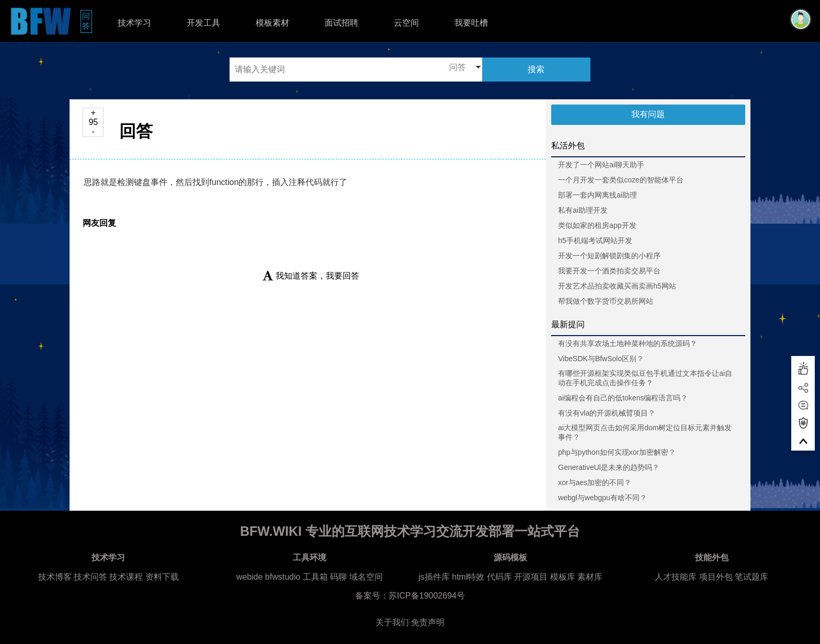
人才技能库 (676, 577)
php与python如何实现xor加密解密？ (617, 452)
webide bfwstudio (270, 577)
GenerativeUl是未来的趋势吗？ (609, 467)
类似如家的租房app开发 (597, 225)
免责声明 (428, 622)
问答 (87, 21)
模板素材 (272, 23)
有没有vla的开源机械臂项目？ (607, 413)
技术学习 (134, 23)
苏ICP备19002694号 (427, 596)
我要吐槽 (471, 23)
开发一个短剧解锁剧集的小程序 (609, 256)
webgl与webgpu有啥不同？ (602, 498)
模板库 (563, 577)
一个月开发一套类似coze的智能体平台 (621, 180)
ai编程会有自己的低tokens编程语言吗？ (623, 398)
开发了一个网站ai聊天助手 (601, 165)
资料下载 (162, 577)
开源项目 (531, 577)
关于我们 (392, 622)
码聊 (338, 577)
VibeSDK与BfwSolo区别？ (601, 359)
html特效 (468, 577)
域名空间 (366, 577)
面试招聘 (341, 23)
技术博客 (55, 577)
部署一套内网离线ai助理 (597, 195)
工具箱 (315, 577)
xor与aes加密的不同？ (595, 482)
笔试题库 (751, 577)
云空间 (406, 23)
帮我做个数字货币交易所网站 (606, 301)
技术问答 (90, 577)
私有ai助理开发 (583, 210)
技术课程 (126, 577)
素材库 (590, 577)
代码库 (499, 577)
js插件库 (434, 577)
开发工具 (203, 23)
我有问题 (648, 114)
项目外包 (716, 577)
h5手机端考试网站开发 (595, 240)
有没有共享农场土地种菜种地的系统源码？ (628, 343)
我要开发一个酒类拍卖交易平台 (609, 271)
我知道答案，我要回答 (311, 276)
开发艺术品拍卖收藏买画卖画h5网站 (617, 286)
